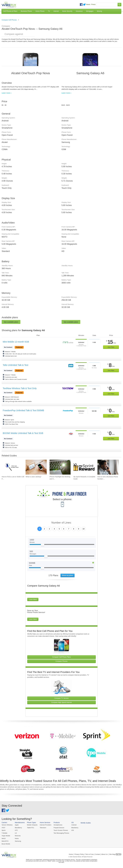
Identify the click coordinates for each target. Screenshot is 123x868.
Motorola (17, 836)
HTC (16, 830)
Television (43, 828)
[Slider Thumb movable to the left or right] (43, 545)
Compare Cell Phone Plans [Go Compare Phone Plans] (61, 657)
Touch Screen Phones (60, 830)
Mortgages (90, 11)
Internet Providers (45, 825)
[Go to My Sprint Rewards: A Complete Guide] (84, 467)
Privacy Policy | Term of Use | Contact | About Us (91, 854)
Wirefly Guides (85, 823)
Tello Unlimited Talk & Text (16, 365)
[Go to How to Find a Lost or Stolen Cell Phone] (12, 467)
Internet (56, 11)
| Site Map (112, 854)
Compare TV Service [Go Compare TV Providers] (62, 698)
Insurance (79, 11)
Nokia (16, 838)
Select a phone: (62, 500)
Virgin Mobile (6, 836)
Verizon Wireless (7, 825)
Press (93, 4)
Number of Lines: (61, 523)
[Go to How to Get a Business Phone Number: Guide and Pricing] (108, 467)
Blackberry (74, 828)
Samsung (18, 841)
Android (73, 825)
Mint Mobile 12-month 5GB (16, 342)
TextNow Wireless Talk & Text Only (20, 388)
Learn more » (7, 93)
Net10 (4, 838)
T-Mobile (4, 833)
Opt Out (118, 854)
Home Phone (40, 11)
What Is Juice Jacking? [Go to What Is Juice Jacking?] (33, 477)
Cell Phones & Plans (10, 11)
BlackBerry (18, 828)
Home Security (67, 11)
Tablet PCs (30, 828)
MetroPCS (5, 841)
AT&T (3, 828)
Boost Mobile (6, 844)
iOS (72, 830)
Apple (16, 825)
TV (49, 11)
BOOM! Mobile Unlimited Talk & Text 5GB (23, 433)
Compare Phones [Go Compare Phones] (61, 661)
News (88, 4)
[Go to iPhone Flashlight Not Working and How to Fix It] (60, 467)
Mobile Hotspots (32, 825)
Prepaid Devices (58, 828)
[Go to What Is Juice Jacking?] (36, 467)
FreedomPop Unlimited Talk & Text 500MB (23, 410)
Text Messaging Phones (61, 833)
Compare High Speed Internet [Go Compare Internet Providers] (62, 702)
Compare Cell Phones (9, 20)
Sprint (4, 830)
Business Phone (26, 11)
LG (16, 833)
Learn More (33, 599)
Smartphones (57, 825)
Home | (71, 854)
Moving (99, 11)
